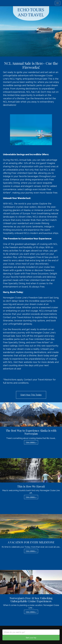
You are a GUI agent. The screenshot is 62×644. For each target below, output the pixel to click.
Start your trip (31, 638)
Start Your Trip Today (31, 395)
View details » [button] (31, 442)
